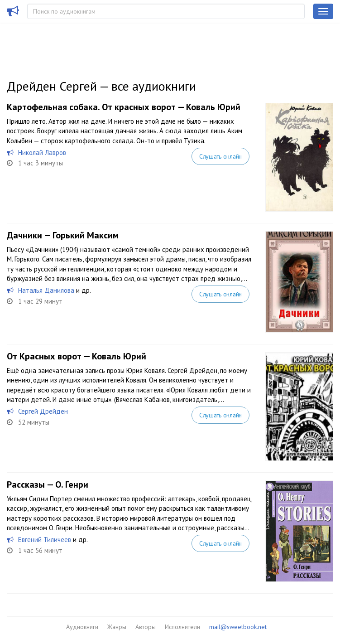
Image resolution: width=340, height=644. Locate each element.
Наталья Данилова (46, 290)
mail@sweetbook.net (238, 627)
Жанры (117, 627)
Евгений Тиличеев (45, 540)
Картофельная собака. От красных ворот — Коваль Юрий (124, 107)
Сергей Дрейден (43, 411)
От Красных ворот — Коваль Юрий (77, 356)
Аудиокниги (82, 627)
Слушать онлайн (220, 156)
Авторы (146, 627)
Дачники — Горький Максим (63, 235)
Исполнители (182, 627)
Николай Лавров (42, 153)
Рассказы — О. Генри (48, 484)
